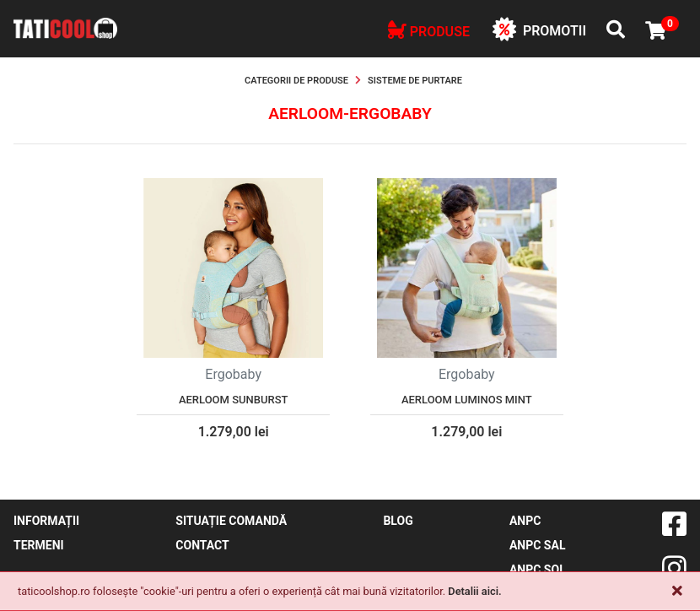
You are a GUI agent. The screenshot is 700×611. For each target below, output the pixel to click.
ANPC (525, 521)
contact (202, 545)
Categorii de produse (296, 81)
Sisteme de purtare (415, 81)
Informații (46, 521)
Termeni (39, 545)
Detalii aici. (474, 591)
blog (398, 521)
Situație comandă (231, 521)
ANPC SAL (538, 545)
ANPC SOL (538, 570)
